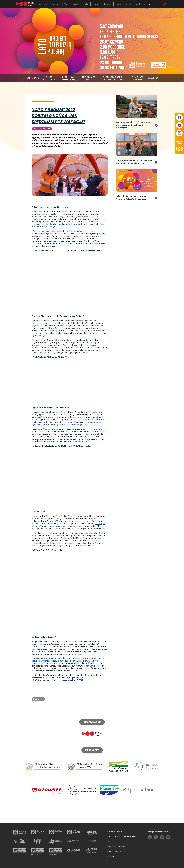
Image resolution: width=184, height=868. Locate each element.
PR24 (86, 4)
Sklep (110, 841)
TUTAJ (80, 680)
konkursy (153, 78)
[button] (38, 699)
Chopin (129, 4)
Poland (96, 4)
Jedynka (43, 4)
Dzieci (118, 4)
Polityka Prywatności (116, 847)
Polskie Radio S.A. (115, 831)
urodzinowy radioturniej (69, 78)
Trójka (65, 4)
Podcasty (141, 4)
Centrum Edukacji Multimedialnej (121, 836)
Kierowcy (107, 4)
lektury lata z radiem (89, 78)
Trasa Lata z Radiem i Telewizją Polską (113, 78)
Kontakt (111, 857)
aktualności (33, 78)
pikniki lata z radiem (138, 78)
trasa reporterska (49, 78)
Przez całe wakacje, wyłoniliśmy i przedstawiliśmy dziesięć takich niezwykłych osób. (67, 423)
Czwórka (76, 4)
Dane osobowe (114, 852)
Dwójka (54, 4)
